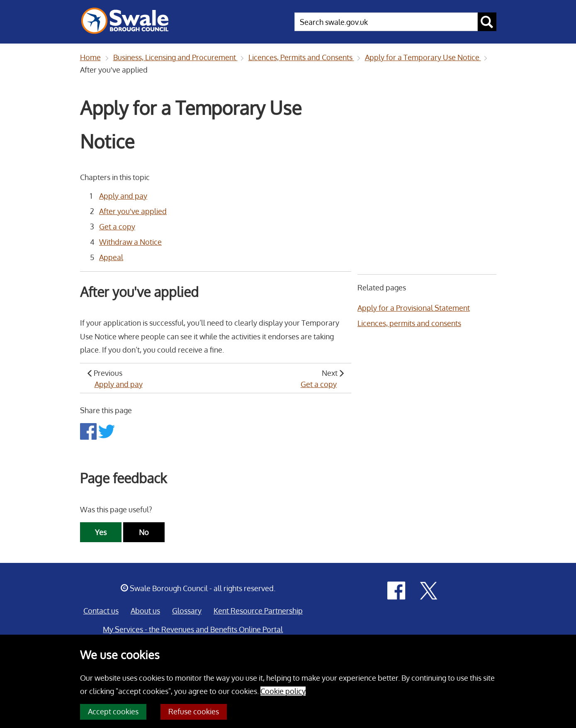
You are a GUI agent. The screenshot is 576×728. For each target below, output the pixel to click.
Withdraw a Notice (130, 242)
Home (90, 57)
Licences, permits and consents (409, 323)
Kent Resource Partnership (258, 611)
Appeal (111, 257)
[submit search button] (487, 22)
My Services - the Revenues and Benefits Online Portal (193, 629)
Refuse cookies (194, 711)
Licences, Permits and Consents (301, 57)
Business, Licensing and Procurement (175, 57)
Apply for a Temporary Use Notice (423, 57)
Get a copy (117, 226)
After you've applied (133, 211)
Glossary (187, 611)
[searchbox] (386, 22)
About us (145, 611)
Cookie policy (283, 691)
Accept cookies (113, 711)
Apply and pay (123, 196)
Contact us (101, 611)
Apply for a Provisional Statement (414, 308)
